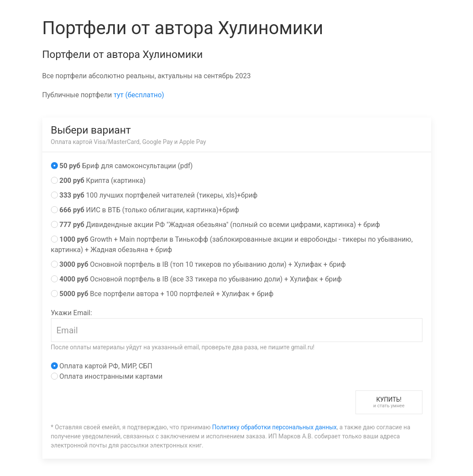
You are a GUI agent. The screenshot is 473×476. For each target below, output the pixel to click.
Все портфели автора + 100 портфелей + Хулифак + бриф (162, 294)
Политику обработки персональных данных (274, 427)
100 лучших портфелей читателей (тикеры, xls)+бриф (154, 195)
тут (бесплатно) (139, 95)
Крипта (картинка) (98, 180)
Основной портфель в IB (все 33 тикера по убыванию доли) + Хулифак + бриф (197, 279)
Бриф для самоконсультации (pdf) (122, 166)
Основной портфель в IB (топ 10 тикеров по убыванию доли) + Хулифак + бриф (198, 264)
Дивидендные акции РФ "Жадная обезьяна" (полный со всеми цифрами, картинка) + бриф (216, 225)
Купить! (389, 402)
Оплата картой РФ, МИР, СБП (102, 366)
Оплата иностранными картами (107, 376)
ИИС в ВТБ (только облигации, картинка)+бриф (145, 210)
